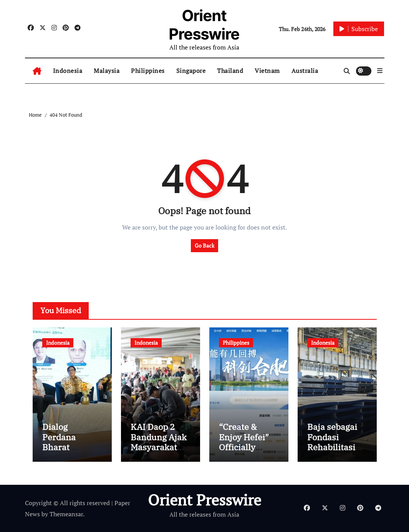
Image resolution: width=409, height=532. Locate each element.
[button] (380, 71)
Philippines (148, 71)
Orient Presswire (204, 25)
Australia (305, 71)
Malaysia (107, 71)
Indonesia (68, 71)
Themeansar (66, 514)
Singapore (191, 71)
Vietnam (267, 71)
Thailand (230, 71)
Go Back (204, 245)
